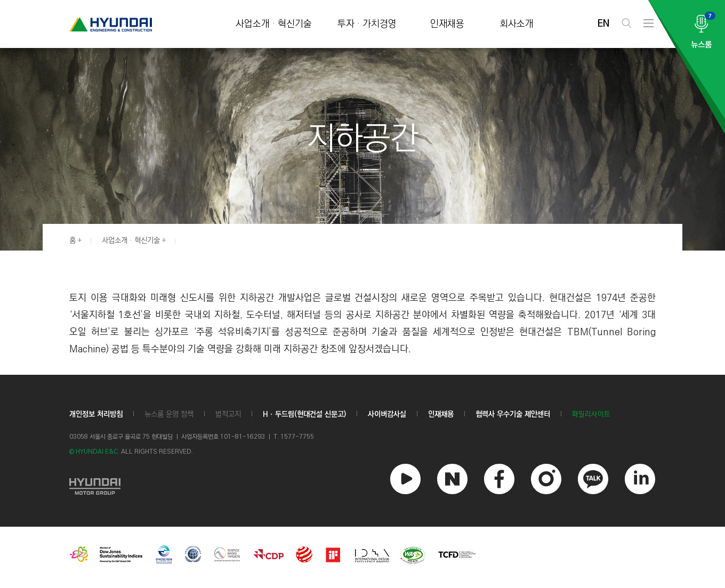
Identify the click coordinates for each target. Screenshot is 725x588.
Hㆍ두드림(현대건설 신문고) (304, 414)
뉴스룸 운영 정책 (169, 414)
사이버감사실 (387, 414)
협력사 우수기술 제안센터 (513, 414)
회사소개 (517, 24)
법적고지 (228, 414)
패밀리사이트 (591, 414)
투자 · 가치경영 (367, 24)
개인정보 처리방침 (96, 414)
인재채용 (447, 24)
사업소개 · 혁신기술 (274, 24)
